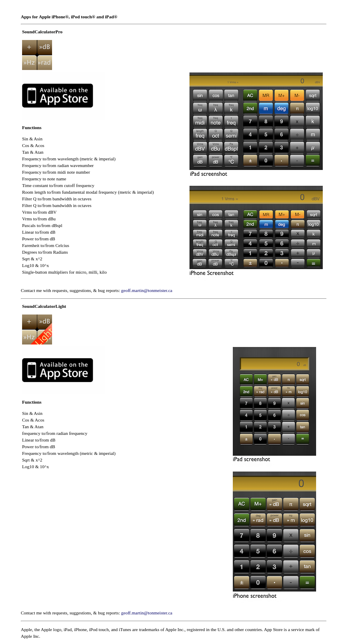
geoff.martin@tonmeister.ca (147, 290)
